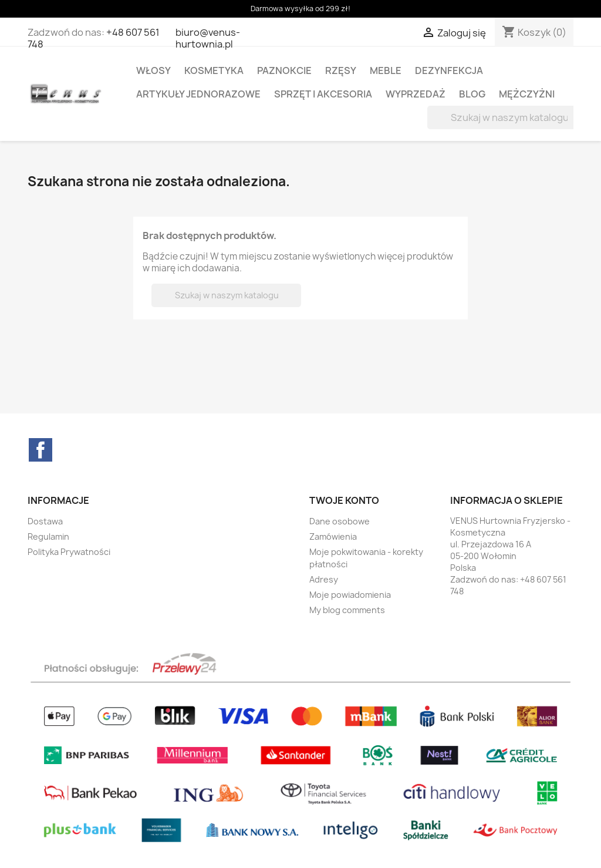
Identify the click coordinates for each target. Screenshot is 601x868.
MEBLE (386, 70)
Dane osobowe (340, 521)
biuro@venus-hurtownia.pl (208, 38)
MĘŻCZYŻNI (527, 94)
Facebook (40, 450)
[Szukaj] (502, 117)
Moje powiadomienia (350, 595)
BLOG (472, 94)
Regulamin (48, 536)
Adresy (324, 579)
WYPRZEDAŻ (416, 94)
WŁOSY (153, 70)
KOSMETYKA (214, 70)
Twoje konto (344, 500)
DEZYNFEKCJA (449, 70)
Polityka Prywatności (69, 552)
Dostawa (45, 521)
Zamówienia (333, 536)
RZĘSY (341, 70)
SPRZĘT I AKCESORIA (323, 94)
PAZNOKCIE (284, 70)
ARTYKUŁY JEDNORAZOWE (198, 94)
